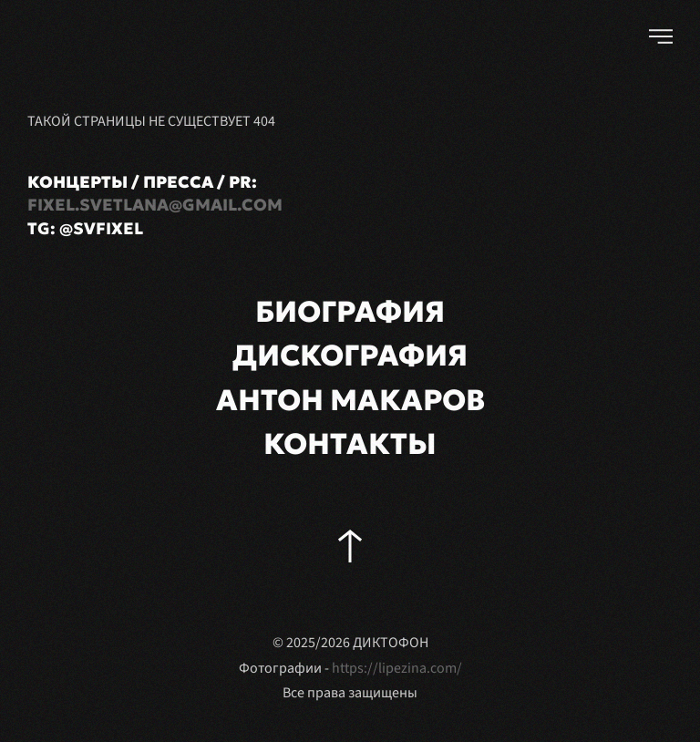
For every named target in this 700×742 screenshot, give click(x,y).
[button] (661, 36)
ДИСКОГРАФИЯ (350, 356)
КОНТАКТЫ (350, 444)
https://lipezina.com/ (397, 668)
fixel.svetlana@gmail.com (155, 205)
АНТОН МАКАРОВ (350, 400)
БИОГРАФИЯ (350, 312)
